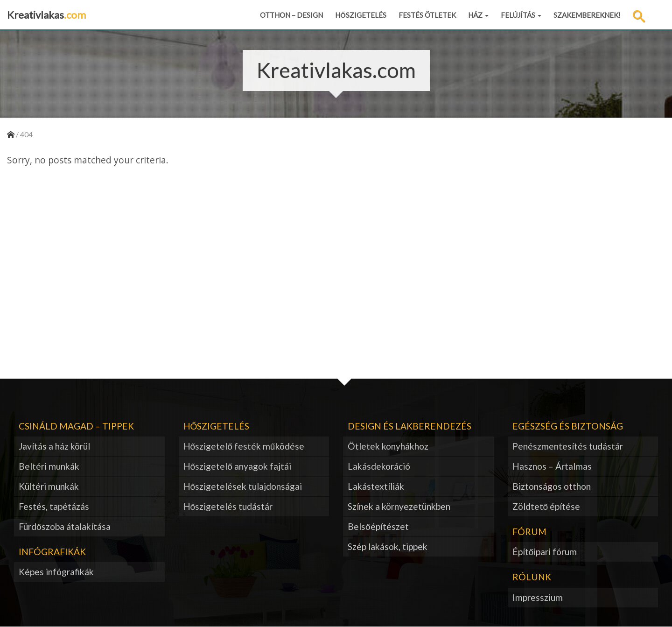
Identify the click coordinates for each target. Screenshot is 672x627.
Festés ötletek (427, 15)
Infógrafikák (52, 552)
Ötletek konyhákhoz (388, 446)
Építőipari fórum (545, 552)
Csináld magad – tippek (76, 426)
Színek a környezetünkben (399, 506)
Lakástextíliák (376, 486)
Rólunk (532, 577)
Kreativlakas (46, 15)
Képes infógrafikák (56, 572)
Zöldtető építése (546, 506)
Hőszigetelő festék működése (244, 446)
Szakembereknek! (587, 15)
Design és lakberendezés (409, 426)
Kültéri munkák (49, 486)
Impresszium (538, 597)
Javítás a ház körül (54, 446)
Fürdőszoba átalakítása (65, 526)
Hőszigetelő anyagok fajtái (237, 466)
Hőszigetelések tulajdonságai (243, 486)
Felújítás (521, 15)
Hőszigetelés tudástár (228, 506)
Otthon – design (291, 15)
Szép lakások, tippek (388, 546)
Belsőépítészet (378, 526)
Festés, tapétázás (54, 506)
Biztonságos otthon (552, 486)
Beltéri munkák (49, 466)
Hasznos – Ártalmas (552, 466)
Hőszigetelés (361, 15)
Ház (478, 15)
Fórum (529, 532)
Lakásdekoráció (379, 466)
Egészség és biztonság (568, 426)
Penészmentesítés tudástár (568, 446)
